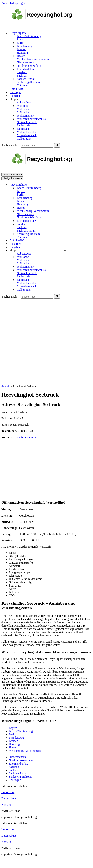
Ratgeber (15, 96)
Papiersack (23, 129)
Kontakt (6, 805)
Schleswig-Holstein (28, 82)
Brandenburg (24, 46)
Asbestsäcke (24, 102)
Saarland (22, 72)
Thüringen (23, 85)
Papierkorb (23, 125)
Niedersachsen (25, 62)
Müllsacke (23, 112)
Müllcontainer (25, 116)
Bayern (21, 39)
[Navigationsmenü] (12, 174)
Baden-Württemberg (29, 36)
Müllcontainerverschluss (31, 119)
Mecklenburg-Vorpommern (33, 59)
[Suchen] (37, 146)
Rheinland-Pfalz (26, 69)
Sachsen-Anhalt (26, 79)
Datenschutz (9, 798)
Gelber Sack (24, 139)
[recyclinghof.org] (47, 27)
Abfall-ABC (17, 89)
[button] (28, 33)
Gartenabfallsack (27, 122)
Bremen (22, 49)
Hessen (21, 56)
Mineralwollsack (27, 135)
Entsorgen (15, 92)
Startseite (6, 386)
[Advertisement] (41, 341)
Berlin (21, 43)
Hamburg (22, 53)
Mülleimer (23, 109)
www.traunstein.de (25, 437)
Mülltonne (23, 106)
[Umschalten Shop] (65, 250)
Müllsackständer (27, 132)
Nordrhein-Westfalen (29, 66)
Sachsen (22, 76)
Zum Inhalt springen (13, 3)
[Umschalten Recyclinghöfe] (65, 185)
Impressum (8, 792)
